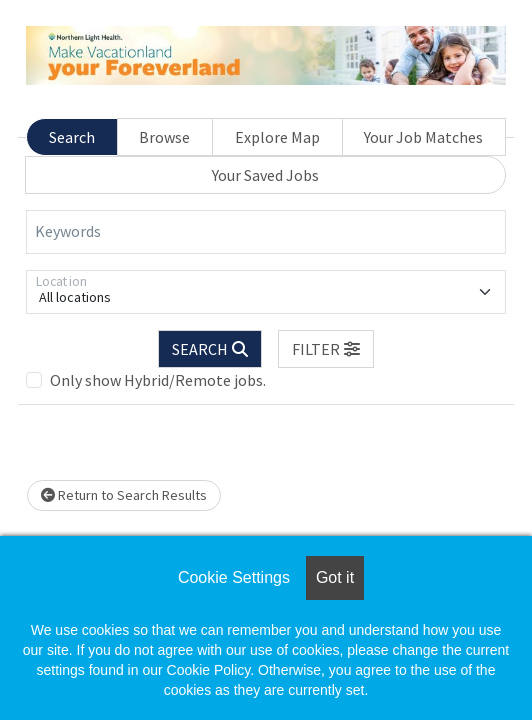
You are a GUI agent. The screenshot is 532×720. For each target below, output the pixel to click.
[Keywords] (266, 232)
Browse (164, 137)
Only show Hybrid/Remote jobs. (158, 380)
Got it (335, 577)
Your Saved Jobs (265, 175)
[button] (326, 349)
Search (72, 137)
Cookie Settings (234, 577)
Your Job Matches (423, 137)
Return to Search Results (124, 495)
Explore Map (277, 137)
